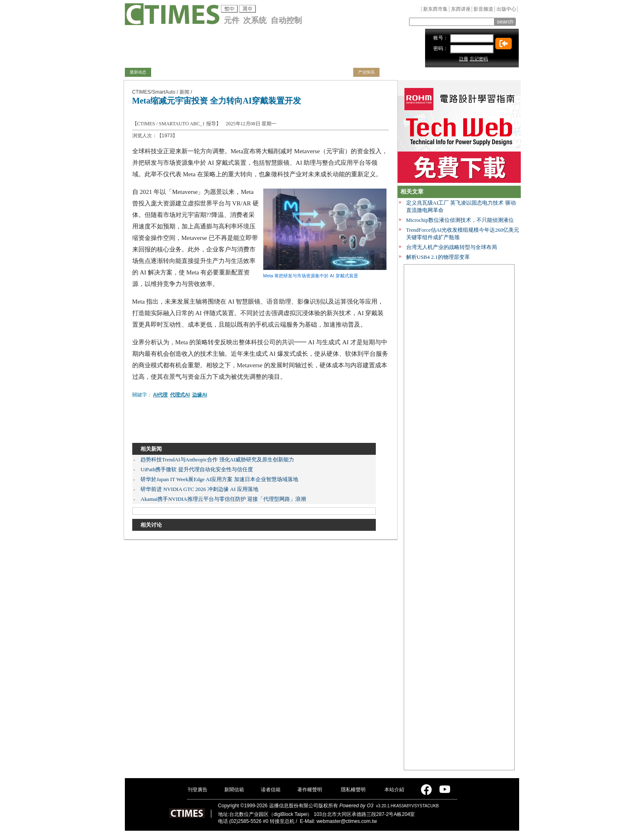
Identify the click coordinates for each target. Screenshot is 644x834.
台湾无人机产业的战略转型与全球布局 (452, 247)
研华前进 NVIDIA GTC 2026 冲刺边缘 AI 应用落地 (199, 489)
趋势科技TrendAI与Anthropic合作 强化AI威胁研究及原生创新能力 (217, 460)
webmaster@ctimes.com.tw (347, 821)
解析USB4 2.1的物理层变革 (438, 257)
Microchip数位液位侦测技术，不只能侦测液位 (460, 220)
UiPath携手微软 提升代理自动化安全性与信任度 (197, 469)
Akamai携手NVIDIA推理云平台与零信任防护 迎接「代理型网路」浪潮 (223, 499)
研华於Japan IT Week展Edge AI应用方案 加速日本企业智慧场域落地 (219, 479)
